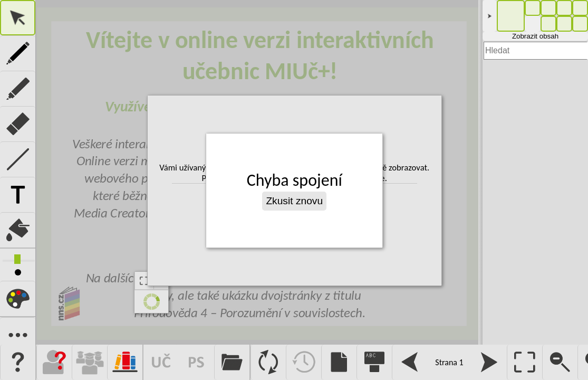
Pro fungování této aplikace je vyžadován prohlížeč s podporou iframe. (257, 172)
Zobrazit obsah (535, 36)
